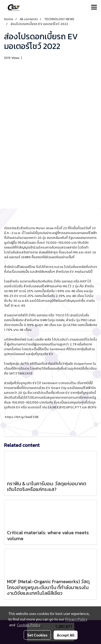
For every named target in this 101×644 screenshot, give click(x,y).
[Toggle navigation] (94, 8)
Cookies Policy (29, 625)
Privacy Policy (76, 619)
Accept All (66, 635)
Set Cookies (37, 635)
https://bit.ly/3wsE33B (22, 417)
